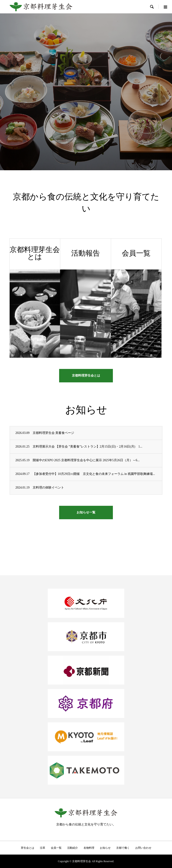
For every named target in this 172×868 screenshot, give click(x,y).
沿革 (43, 848)
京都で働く (123, 848)
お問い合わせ (143, 848)
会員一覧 (56, 848)
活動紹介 (73, 848)
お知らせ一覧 (86, 512)
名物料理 (89, 848)
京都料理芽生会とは (86, 376)
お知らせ (105, 848)
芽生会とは (28, 848)
